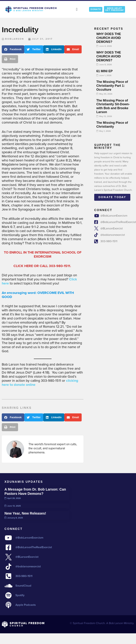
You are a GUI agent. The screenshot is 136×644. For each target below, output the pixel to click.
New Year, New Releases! (25, 513)
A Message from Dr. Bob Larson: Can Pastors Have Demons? (35, 491)
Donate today (112, 197)
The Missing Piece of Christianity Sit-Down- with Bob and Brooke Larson (113, 106)
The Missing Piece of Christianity (112, 125)
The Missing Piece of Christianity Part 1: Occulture (112, 86)
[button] (77, 9)
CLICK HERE (23, 266)
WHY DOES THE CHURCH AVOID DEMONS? (109, 38)
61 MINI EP (104, 71)
